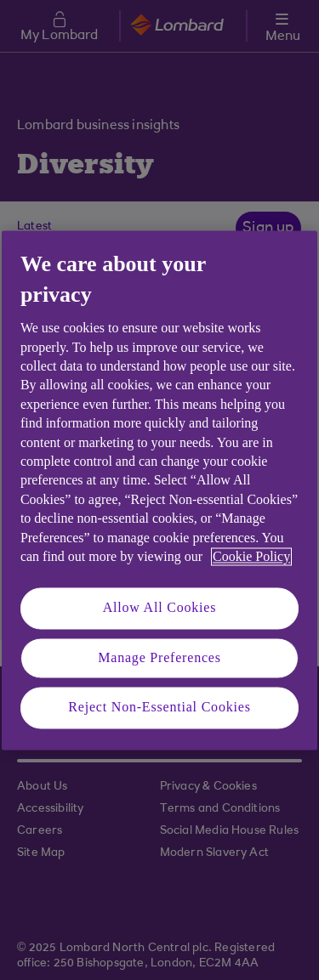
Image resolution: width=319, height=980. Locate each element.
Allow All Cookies (160, 608)
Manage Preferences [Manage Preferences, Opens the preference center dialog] (159, 657)
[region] (159, 490)
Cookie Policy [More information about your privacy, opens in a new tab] (251, 556)
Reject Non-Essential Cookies (159, 708)
